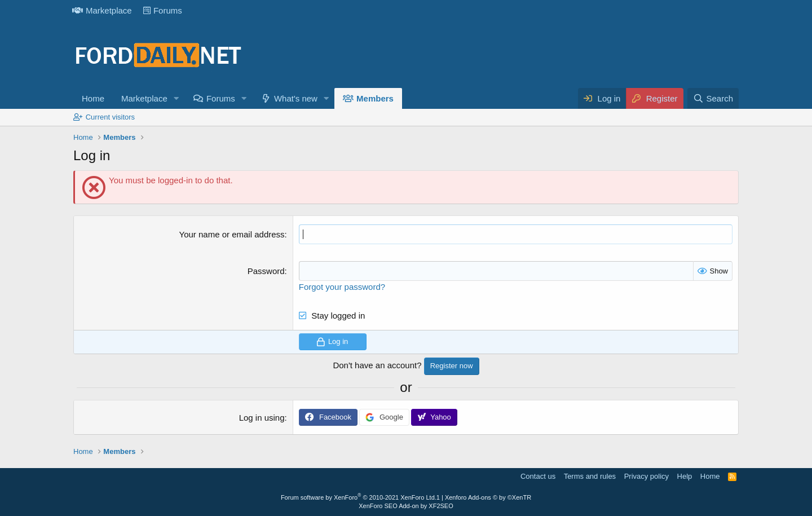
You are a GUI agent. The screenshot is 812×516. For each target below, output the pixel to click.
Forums (163, 10)
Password (266, 271)
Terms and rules (590, 476)
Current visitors (110, 117)
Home (93, 98)
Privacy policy (646, 476)
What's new (296, 98)
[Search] (713, 98)
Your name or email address (232, 234)
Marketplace (102, 10)
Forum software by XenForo (359, 497)
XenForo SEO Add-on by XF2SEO (406, 506)
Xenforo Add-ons (488, 497)
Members (375, 98)
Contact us (538, 476)
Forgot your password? (342, 287)
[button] (176, 98)
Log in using (262, 418)
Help (685, 476)
